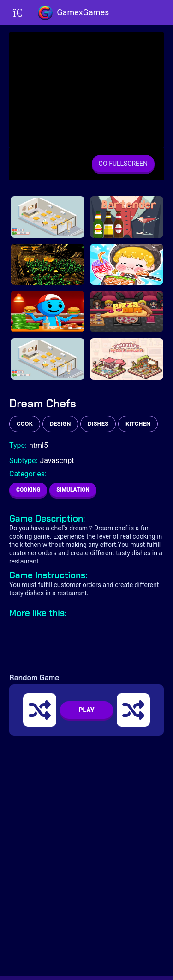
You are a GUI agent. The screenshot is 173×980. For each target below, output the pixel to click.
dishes (98, 424)
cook (25, 424)
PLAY (86, 710)
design (60, 424)
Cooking (28, 490)
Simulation (73, 490)
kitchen (138, 424)
